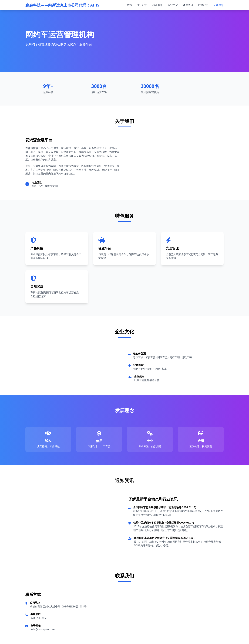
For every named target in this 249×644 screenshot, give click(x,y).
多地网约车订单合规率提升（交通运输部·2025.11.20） (165, 538)
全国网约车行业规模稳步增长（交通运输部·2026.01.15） (165, 507)
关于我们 (142, 5)
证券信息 (219, 5)
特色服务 (158, 5)
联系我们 (203, 5)
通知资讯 (188, 5)
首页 (130, 5)
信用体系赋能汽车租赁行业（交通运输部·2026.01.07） (164, 523)
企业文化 (173, 5)
